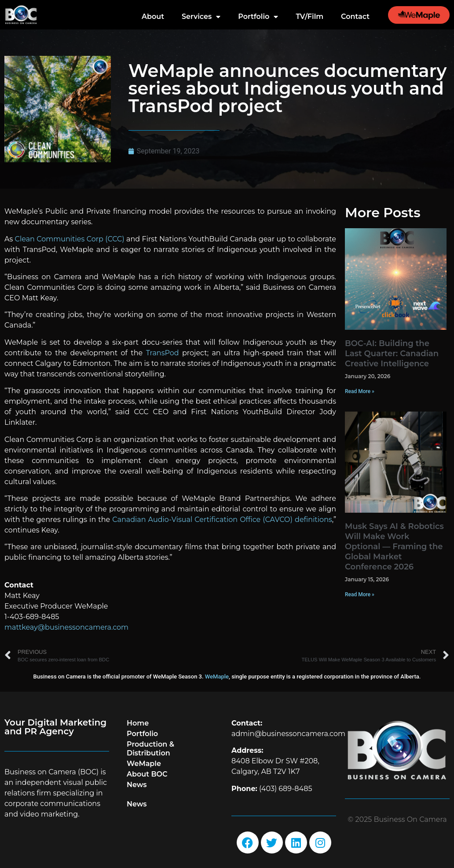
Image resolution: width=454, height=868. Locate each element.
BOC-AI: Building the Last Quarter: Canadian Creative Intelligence (392, 354)
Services (201, 17)
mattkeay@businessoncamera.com (66, 627)
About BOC (147, 774)
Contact (355, 16)
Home (138, 723)
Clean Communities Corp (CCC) (70, 239)
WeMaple (217, 677)
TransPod (163, 353)
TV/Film (309, 16)
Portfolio (258, 17)
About (153, 16)
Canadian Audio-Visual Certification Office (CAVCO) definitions (222, 520)
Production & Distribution (150, 749)
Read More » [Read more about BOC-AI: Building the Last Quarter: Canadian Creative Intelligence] (360, 391)
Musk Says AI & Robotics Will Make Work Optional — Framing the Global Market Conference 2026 (394, 547)
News (137, 785)
